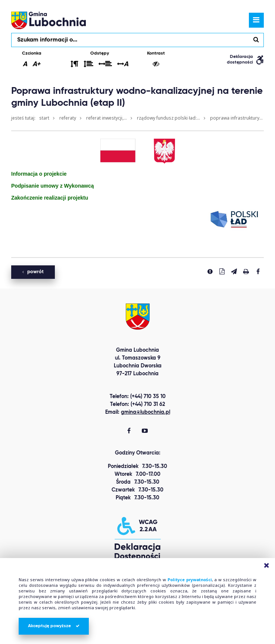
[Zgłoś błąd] (210, 271)
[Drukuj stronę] (246, 271)
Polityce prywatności (190, 580)
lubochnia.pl (49, 20)
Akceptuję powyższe (54, 626)
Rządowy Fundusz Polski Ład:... (168, 118)
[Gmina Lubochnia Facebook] (129, 431)
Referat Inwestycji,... (107, 118)
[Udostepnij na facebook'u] (258, 271)
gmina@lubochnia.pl (146, 412)
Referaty (68, 118)
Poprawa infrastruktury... (236, 118)
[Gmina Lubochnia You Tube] (145, 431)
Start (44, 118)
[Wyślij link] (234, 271)
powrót (33, 272)
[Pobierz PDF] (222, 271)
